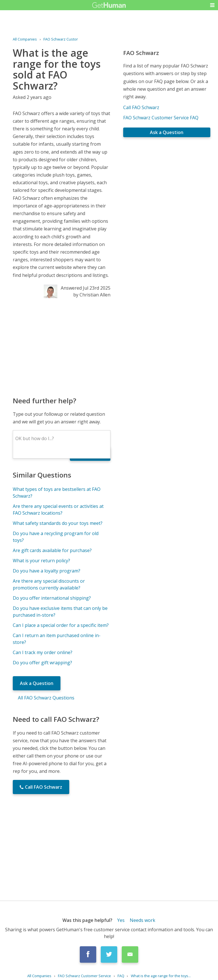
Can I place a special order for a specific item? (61, 625)
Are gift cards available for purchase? (52, 550)
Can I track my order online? (43, 652)
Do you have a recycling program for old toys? (56, 537)
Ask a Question (37, 683)
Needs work (142, 920)
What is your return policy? (41, 561)
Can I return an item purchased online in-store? (57, 639)
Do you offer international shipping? (52, 598)
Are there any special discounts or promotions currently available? (49, 584)
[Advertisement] (61, 347)
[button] (212, 5)
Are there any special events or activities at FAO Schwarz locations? (58, 510)
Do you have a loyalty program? (47, 571)
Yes (121, 920)
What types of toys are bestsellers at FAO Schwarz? (57, 493)
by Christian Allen (92, 295)
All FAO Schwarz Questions (46, 698)
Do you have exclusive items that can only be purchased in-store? (60, 612)
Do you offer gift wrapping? (42, 663)
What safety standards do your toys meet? (58, 523)
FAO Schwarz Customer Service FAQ (161, 118)
